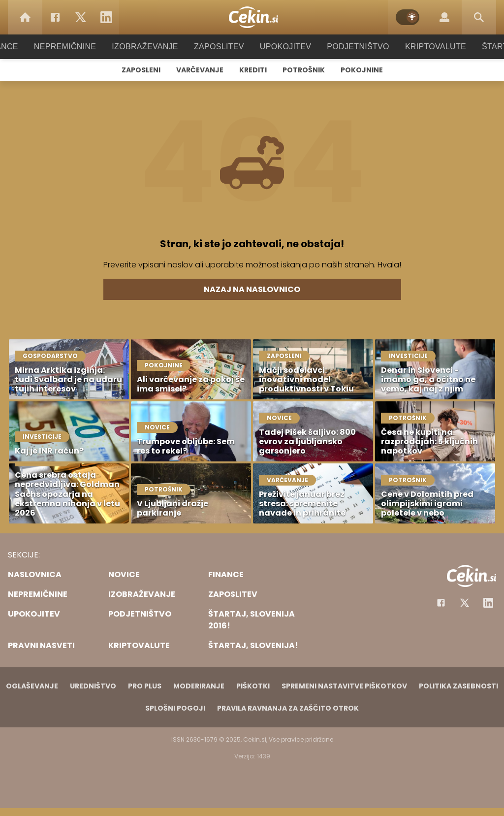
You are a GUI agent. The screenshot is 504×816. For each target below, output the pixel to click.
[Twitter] (81, 17)
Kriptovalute (425, 47)
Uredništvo (93, 686)
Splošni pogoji (175, 708)
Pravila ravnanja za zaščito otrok (288, 708)
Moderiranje (199, 686)
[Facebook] (55, 17)
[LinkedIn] (106, 17)
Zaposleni (141, 70)
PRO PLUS (145, 686)
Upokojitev (282, 47)
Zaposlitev (219, 47)
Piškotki (253, 686)
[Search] (479, 17)
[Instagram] (488, 603)
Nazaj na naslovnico (252, 289)
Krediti (253, 70)
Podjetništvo (352, 47)
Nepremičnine (75, 47)
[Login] (444, 17)
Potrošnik (304, 70)
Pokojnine (362, 70)
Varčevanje (200, 70)
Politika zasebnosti (458, 686)
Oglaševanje (32, 686)
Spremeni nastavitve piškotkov (344, 686)
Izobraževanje (149, 47)
